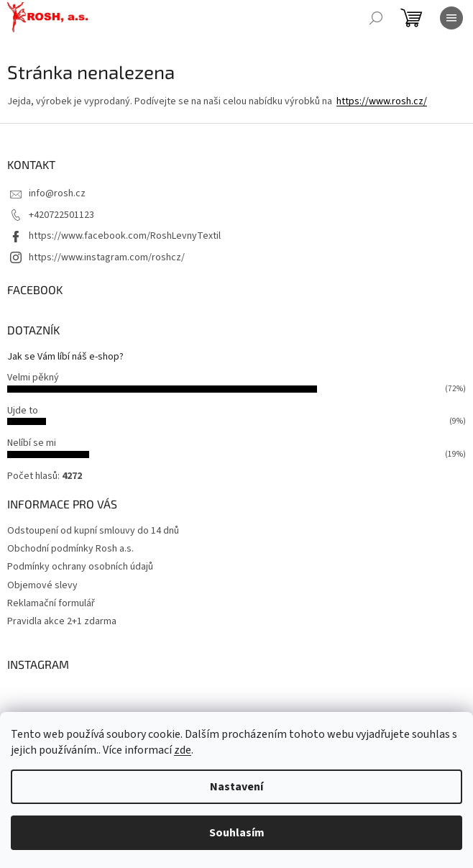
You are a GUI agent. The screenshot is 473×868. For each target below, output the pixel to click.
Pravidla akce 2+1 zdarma (62, 621)
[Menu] (451, 18)
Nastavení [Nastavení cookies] (236, 787)
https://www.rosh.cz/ (382, 101)
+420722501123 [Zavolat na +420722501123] (61, 215)
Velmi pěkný (33, 378)
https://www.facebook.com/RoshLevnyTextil (125, 236)
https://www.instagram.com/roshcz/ (107, 257)
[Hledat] (376, 18)
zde (183, 750)
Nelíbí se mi (32, 443)
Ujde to (23, 411)
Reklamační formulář (51, 603)
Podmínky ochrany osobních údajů (80, 567)
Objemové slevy (42, 585)
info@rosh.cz (57, 193)
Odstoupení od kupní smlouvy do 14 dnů (93, 531)
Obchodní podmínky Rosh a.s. (70, 549)
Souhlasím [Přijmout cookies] (237, 833)
